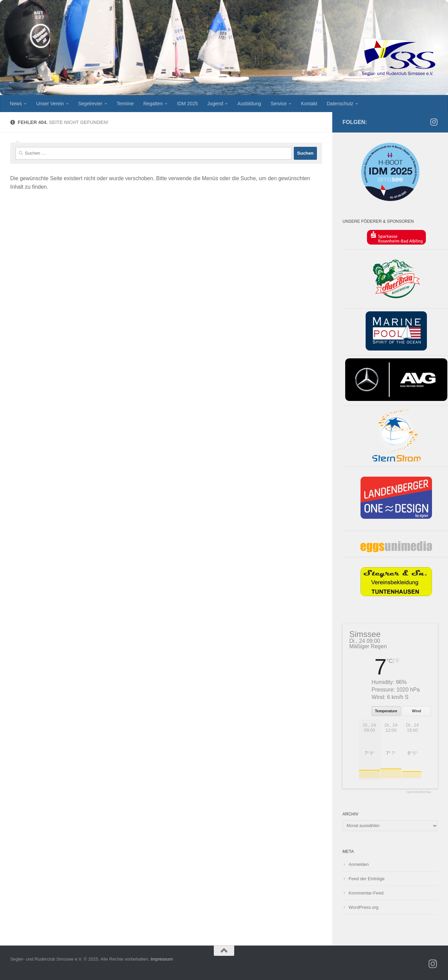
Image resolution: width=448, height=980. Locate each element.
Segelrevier (90, 104)
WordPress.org (364, 907)
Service (279, 104)
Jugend (215, 104)
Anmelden (359, 864)
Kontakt (309, 104)
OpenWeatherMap (419, 792)
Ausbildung (249, 104)
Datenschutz (340, 104)
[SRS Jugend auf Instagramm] (434, 122)
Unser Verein (50, 104)
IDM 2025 (187, 104)
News (16, 104)
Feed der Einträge (367, 879)
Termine (125, 104)
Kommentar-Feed (366, 893)
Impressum (162, 959)
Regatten (153, 104)
